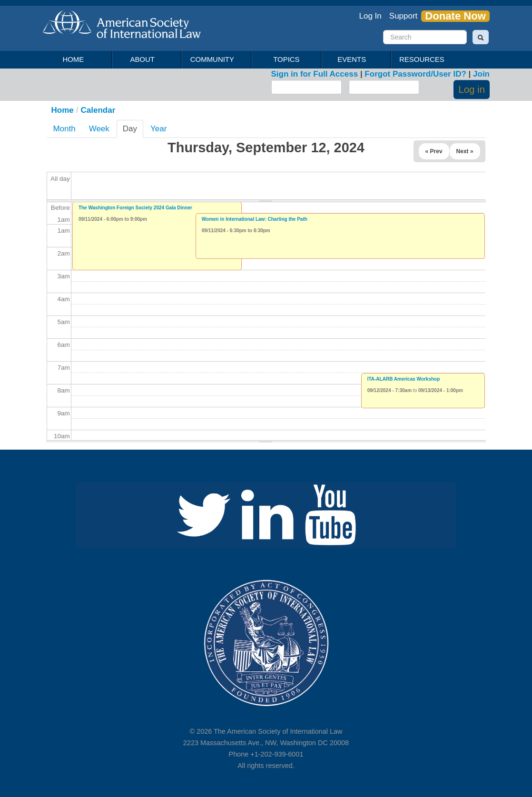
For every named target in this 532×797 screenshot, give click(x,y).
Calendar (98, 110)
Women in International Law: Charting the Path (255, 219)
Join (481, 74)
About (144, 59)
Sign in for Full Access (315, 74)
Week (99, 129)
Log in (472, 89)
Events (353, 59)
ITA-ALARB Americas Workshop (404, 379)
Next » (465, 151)
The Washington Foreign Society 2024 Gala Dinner (135, 208)
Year (158, 129)
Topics (286, 59)
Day (132, 131)
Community (213, 59)
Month (64, 129)
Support (404, 16)
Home (73, 59)
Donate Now (455, 16)
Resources (423, 59)
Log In (370, 16)
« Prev (434, 151)
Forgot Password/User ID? (415, 74)
